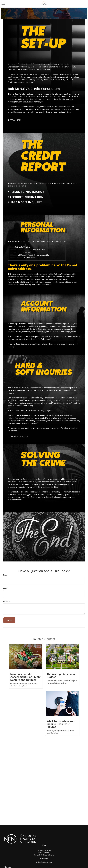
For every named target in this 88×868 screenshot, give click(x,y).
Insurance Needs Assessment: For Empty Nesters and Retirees (25, 677)
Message (7, 601)
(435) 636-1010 (46, 862)
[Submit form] (9, 620)
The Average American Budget (61, 676)
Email (5, 588)
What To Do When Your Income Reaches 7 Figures (61, 724)
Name (5, 575)
